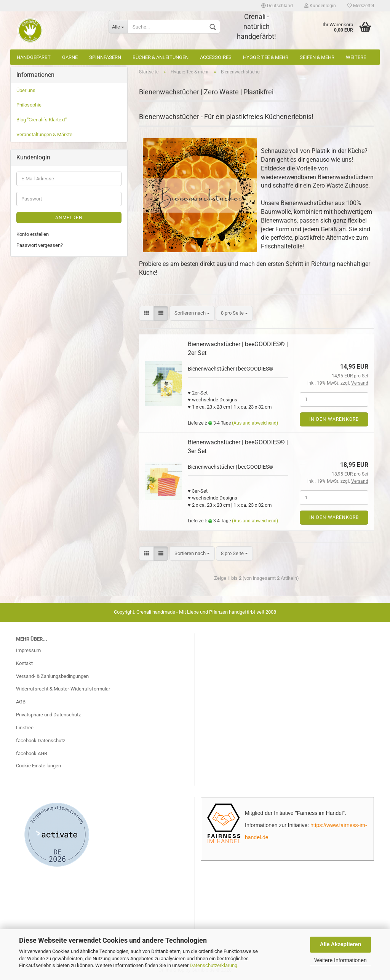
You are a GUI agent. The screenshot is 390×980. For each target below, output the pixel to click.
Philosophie (29, 105)
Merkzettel (361, 6)
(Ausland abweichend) (255, 423)
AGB (21, 702)
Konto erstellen (33, 234)
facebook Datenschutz (41, 741)
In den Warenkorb (334, 419)
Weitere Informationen (340, 960)
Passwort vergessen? (40, 245)
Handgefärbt (34, 57)
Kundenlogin (320, 6)
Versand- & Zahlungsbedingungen (52, 676)
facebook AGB (32, 753)
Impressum (28, 650)
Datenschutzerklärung (213, 965)
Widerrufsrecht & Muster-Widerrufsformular (63, 689)
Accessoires (216, 57)
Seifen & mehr (317, 57)
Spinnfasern (105, 57)
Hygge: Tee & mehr (266, 57)
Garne (70, 57)
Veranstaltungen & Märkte (44, 134)
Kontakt (24, 663)
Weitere (356, 57)
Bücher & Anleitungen (161, 57)
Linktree (25, 728)
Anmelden (69, 218)
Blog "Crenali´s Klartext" (42, 120)
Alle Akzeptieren (340, 944)
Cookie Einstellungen (38, 766)
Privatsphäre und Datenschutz (48, 715)
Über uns (26, 90)
